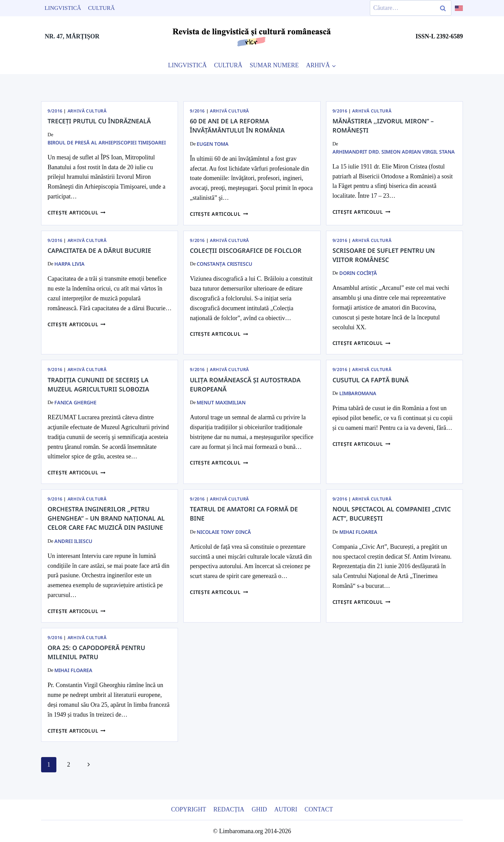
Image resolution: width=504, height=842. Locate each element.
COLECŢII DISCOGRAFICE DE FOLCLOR (246, 250)
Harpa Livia (69, 264)
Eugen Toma (213, 144)
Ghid (259, 809)
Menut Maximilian (221, 402)
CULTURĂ (228, 65)
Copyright (189, 809)
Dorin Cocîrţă (358, 273)
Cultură (101, 8)
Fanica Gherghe (75, 402)
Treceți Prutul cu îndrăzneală (99, 121)
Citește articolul (77, 213)
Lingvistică (63, 8)
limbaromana (358, 393)
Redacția (229, 809)
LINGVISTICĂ (187, 65)
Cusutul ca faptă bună (371, 380)
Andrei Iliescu (73, 541)
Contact (319, 809)
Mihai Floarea (358, 532)
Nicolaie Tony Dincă (224, 532)
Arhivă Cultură (87, 111)
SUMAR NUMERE (274, 65)
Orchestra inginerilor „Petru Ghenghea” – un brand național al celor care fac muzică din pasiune (106, 518)
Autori (286, 809)
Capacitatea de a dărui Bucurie (99, 250)
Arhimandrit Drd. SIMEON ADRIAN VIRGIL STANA (394, 152)
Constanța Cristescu (224, 264)
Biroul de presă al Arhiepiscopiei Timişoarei (107, 143)
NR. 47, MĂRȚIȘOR (72, 36)
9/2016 (55, 111)
